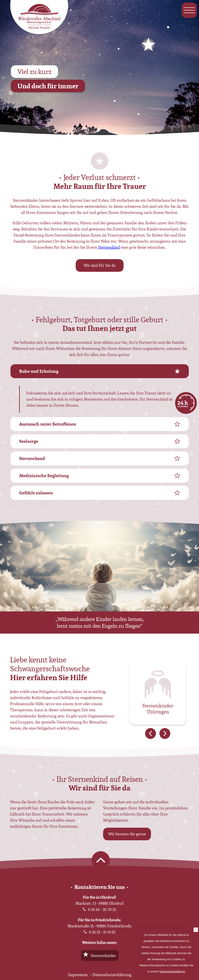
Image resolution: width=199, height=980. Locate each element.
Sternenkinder (103, 956)
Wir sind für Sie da (99, 265)
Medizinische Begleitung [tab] (44, 476)
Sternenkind (109, 247)
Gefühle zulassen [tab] (36, 493)
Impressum (78, 975)
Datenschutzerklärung (112, 975)
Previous (151, 733)
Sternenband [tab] (32, 458)
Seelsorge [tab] (29, 441)
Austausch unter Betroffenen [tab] (48, 424)
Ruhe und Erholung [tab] (39, 371)
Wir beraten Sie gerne (127, 834)
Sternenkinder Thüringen (158, 709)
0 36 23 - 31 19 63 (102, 932)
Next (165, 733)
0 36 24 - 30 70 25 (102, 909)
